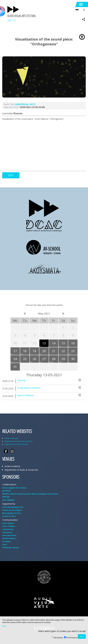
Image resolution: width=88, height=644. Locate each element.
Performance (72, 638)
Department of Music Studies (16, 444)
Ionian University (11, 438)
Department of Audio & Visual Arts (18, 441)
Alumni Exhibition (26, 395)
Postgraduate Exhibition (29, 388)
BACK (11, 175)
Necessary (58, 638)
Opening (21, 380)
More (5, 626)
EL (84, 10)
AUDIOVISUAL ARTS (25, 104)
